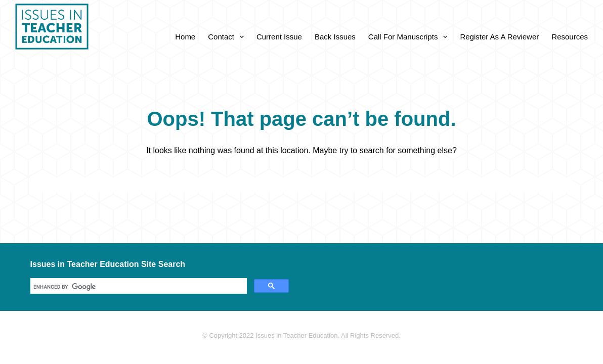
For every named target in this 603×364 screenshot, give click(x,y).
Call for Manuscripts (410, 37)
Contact (228, 37)
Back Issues (335, 37)
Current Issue (279, 37)
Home (185, 37)
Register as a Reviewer (499, 37)
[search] (138, 287)
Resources (570, 37)
